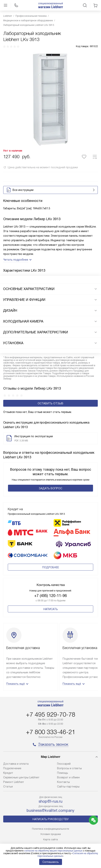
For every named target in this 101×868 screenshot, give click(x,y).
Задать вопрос (50, 488)
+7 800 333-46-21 (51, 732)
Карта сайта (50, 839)
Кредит (8, 773)
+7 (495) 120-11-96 (50, 596)
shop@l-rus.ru (50, 801)
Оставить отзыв (50, 403)
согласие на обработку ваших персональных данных (53, 851)
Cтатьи (8, 787)
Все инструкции (51, 190)
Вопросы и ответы (69, 768)
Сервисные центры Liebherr (21, 777)
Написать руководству (51, 819)
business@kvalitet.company (50, 810)
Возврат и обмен (68, 777)
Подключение (12, 768)
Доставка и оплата (16, 764)
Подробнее (51, 567)
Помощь (63, 773)
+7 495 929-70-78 (51, 715)
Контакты (63, 782)
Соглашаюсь (51, 862)
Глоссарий (64, 764)
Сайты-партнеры (68, 787)
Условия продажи (51, 834)
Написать (51, 609)
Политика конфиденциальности (50, 829)
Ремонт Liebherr (14, 782)
